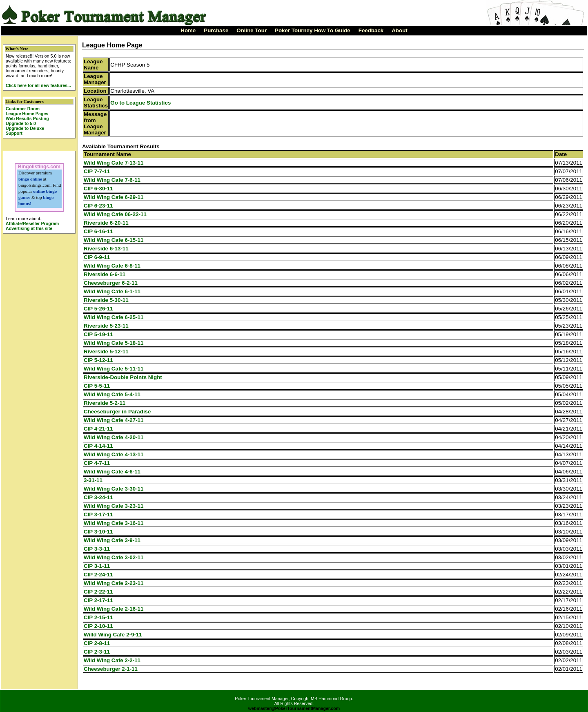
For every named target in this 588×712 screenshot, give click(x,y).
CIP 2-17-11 (98, 600)
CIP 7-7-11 (97, 171)
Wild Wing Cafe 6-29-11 (114, 197)
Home (188, 30)
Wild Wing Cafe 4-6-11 (112, 472)
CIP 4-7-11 (97, 463)
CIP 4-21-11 (98, 429)
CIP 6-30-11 (98, 189)
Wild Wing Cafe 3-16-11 (114, 523)
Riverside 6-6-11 (105, 274)
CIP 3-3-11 (97, 549)
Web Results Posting (27, 118)
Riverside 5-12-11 (106, 352)
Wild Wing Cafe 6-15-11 (114, 240)
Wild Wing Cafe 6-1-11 (112, 291)
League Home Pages (27, 114)
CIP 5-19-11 (98, 334)
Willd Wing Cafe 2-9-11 (113, 635)
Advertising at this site (29, 228)
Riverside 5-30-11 (106, 300)
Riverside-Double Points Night (123, 377)
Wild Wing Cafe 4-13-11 (114, 454)
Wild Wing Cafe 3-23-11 (114, 506)
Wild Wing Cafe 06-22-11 (115, 214)
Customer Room (23, 109)
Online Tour (252, 30)
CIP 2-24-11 (98, 575)
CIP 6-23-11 (98, 206)
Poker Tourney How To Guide (313, 30)
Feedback (371, 30)
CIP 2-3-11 (97, 652)
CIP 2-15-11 (98, 617)
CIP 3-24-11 (98, 497)
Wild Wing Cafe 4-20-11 (114, 437)
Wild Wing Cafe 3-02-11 (114, 557)
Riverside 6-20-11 (106, 223)
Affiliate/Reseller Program (32, 223)
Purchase (216, 30)
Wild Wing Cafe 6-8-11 (112, 266)
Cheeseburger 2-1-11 (111, 669)
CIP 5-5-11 (97, 386)
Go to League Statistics (140, 103)
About (400, 30)
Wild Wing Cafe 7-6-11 (112, 180)
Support (14, 133)
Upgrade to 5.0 (21, 123)
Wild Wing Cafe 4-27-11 (114, 420)
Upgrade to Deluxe (25, 128)
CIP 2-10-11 (98, 626)
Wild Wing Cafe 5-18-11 (114, 343)
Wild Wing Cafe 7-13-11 (114, 163)
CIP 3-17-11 (98, 514)
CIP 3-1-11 (97, 566)
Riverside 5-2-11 (105, 403)
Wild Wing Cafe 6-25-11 (114, 317)
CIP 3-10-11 (98, 532)
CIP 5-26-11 (98, 309)
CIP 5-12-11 (98, 360)
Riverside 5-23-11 (106, 326)
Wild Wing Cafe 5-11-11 (114, 369)
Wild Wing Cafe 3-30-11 (114, 489)
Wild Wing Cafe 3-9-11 (112, 540)
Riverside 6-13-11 (106, 249)
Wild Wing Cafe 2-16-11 (114, 609)
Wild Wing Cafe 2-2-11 (112, 660)
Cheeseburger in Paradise (117, 412)
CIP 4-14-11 (98, 446)
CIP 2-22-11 (98, 592)
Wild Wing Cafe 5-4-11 (112, 394)
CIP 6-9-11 (97, 257)
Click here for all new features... (38, 85)
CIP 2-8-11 (97, 643)
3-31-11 (93, 480)
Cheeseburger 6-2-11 (111, 283)
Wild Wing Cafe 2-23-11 (114, 583)
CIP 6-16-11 (98, 231)
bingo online (30, 179)
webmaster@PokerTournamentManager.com (294, 708)
